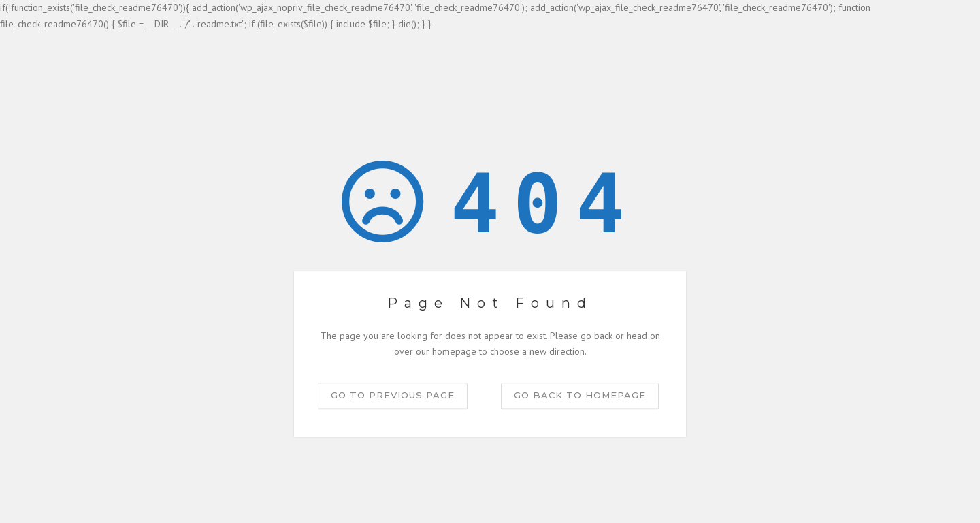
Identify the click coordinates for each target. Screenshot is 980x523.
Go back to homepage (580, 395)
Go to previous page (393, 395)
